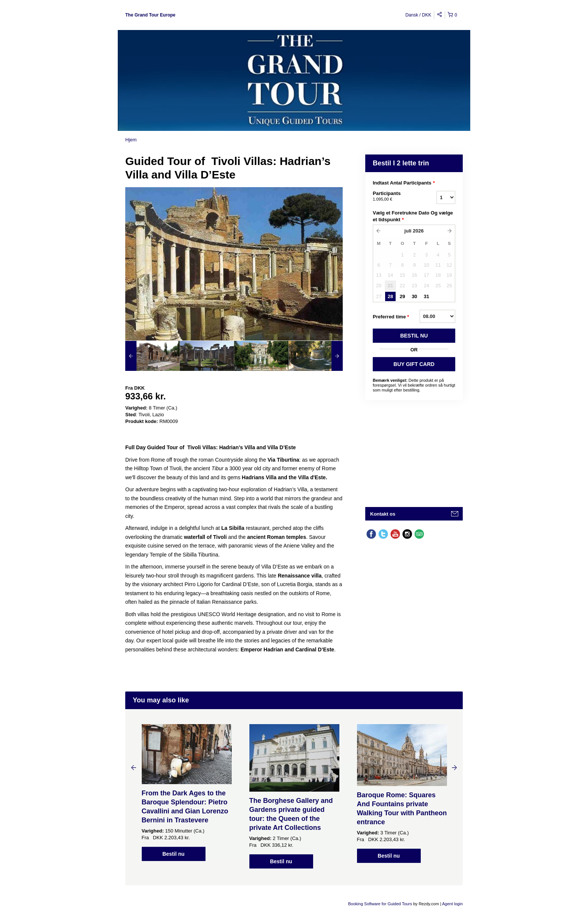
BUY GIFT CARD (414, 364)
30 (414, 296)
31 (426, 296)
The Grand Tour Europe (150, 15)
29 (402, 296)
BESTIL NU (414, 336)
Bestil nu (173, 854)
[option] (152, 356)
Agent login (452, 904)
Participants (395, 196)
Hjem (131, 140)
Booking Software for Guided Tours (380, 904)
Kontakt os (383, 514)
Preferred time (391, 317)
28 (390, 296)
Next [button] (454, 767)
